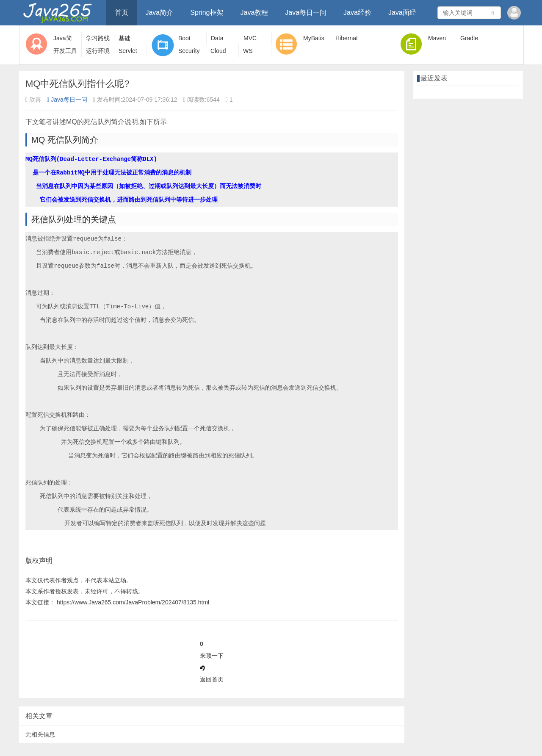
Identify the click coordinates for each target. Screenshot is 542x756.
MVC (250, 38)
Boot (184, 38)
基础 (124, 38)
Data (217, 38)
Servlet (128, 51)
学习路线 (98, 38)
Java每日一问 (306, 12)
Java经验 (357, 12)
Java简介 (159, 12)
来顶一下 (212, 656)
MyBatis (314, 38)
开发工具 (65, 51)
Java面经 (402, 12)
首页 (122, 12)
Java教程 (254, 12)
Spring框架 (207, 12)
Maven (437, 38)
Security (189, 51)
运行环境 (98, 51)
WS (248, 51)
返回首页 (212, 679)
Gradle (469, 38)
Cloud (218, 51)
